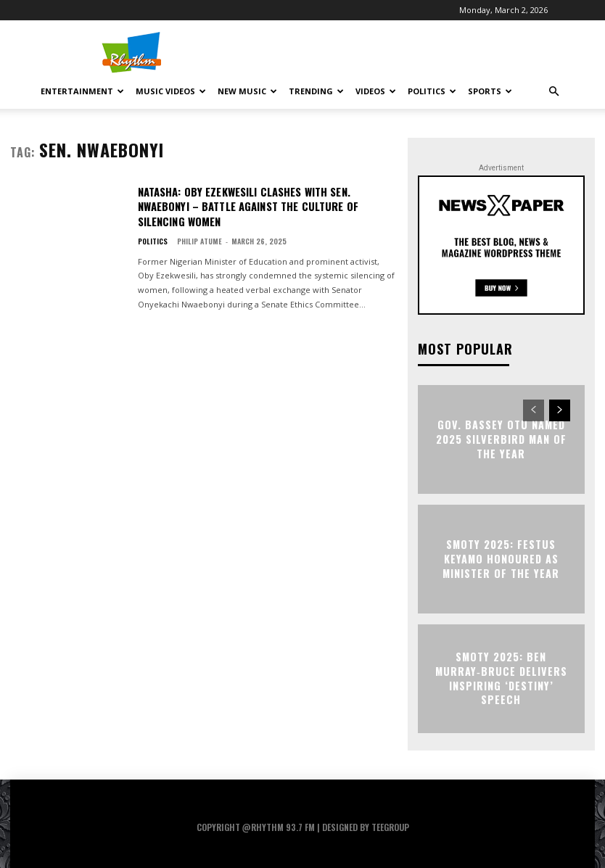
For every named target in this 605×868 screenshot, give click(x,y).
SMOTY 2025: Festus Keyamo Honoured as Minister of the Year (501, 558)
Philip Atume (199, 238)
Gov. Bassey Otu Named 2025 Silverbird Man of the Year (501, 439)
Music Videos (171, 91)
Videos (376, 91)
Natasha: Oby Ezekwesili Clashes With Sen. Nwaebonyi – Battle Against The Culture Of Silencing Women (244, 205)
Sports (490, 91)
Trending (316, 91)
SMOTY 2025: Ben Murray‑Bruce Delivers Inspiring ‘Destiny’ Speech (502, 678)
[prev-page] (534, 410)
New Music (247, 91)
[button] (553, 92)
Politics (432, 91)
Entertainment (82, 91)
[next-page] (560, 410)
